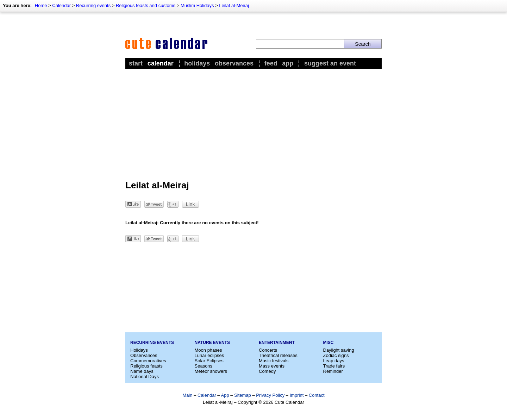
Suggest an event (330, 63)
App (288, 63)
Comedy (267, 371)
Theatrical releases (278, 355)
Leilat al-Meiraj (234, 5)
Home (41, 5)
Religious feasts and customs (146, 5)
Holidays (197, 63)
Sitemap (243, 395)
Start (136, 63)
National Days (145, 377)
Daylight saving (339, 350)
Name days (142, 371)
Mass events (272, 366)
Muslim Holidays (197, 5)
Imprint (297, 395)
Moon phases (208, 350)
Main (187, 395)
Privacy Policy (270, 395)
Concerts (268, 350)
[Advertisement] (254, 124)
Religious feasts (146, 366)
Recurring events (93, 5)
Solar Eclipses (209, 361)
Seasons (204, 366)
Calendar (61, 5)
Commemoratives (148, 361)
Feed (271, 63)
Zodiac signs (336, 355)
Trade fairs (334, 366)
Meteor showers (211, 371)
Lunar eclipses (209, 355)
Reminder (333, 371)
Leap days (334, 361)
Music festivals (274, 361)
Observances (234, 63)
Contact (317, 395)
